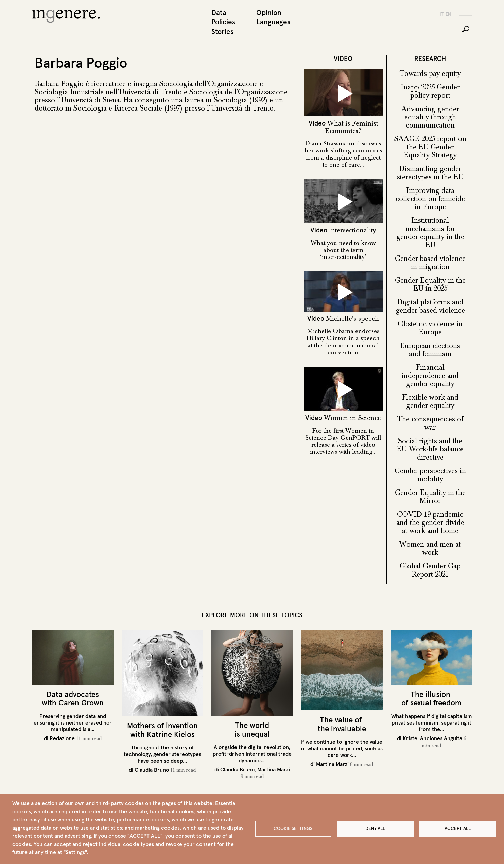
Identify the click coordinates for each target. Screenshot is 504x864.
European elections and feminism (430, 350)
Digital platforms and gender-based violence (430, 307)
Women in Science (352, 419)
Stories (222, 32)
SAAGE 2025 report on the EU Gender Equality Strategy (430, 148)
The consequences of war (430, 424)
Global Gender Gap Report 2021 (430, 571)
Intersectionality (353, 231)
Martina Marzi (274, 770)
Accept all (458, 828)
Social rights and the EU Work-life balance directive (430, 450)
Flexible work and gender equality (430, 402)
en (448, 15)
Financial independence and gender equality (430, 376)
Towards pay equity (430, 74)
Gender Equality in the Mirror (430, 497)
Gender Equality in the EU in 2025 (430, 285)
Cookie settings (293, 828)
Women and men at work (430, 549)
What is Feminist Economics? (352, 128)
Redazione (62, 739)
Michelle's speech (352, 319)
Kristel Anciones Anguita (432, 739)
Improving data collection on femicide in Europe (430, 199)
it (442, 15)
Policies (223, 23)
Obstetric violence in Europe (430, 329)
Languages (273, 23)
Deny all (375, 828)
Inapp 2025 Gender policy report (430, 92)
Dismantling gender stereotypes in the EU (430, 173)
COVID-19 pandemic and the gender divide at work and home (430, 523)
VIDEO (343, 59)
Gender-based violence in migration (430, 263)
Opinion (269, 13)
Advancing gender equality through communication (430, 118)
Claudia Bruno (152, 770)
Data (219, 13)
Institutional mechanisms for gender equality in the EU (430, 233)
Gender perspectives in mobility (430, 476)
